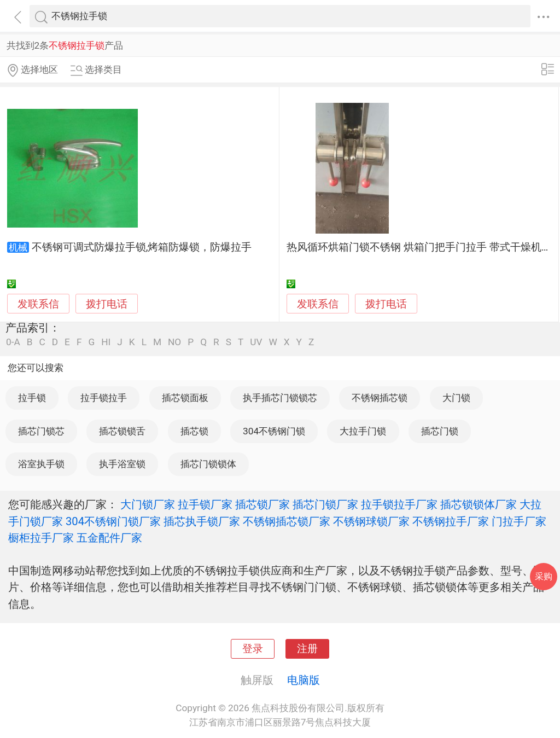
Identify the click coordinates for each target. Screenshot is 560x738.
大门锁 (456, 398)
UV (256, 342)
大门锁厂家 (148, 504)
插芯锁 (194, 431)
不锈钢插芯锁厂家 (287, 521)
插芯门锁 (440, 431)
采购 (544, 576)
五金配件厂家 (109, 538)
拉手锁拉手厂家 (399, 504)
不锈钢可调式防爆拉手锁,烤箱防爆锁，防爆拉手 (142, 247)
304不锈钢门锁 (274, 431)
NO (174, 342)
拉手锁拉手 (104, 398)
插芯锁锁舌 (122, 431)
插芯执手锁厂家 (202, 521)
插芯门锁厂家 (325, 504)
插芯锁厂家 (262, 504)
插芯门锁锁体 (208, 464)
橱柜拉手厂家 (41, 538)
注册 (307, 649)
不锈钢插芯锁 (380, 398)
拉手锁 (32, 398)
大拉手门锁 (363, 431)
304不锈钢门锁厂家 (113, 521)
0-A (13, 342)
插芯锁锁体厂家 (479, 504)
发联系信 (38, 304)
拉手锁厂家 (205, 504)
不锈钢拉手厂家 (451, 521)
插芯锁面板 (185, 398)
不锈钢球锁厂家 (371, 521)
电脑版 (304, 680)
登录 (253, 649)
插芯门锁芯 (41, 431)
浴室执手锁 (41, 464)
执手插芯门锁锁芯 (280, 398)
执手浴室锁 (122, 464)
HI (106, 342)
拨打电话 (107, 304)
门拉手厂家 (519, 521)
